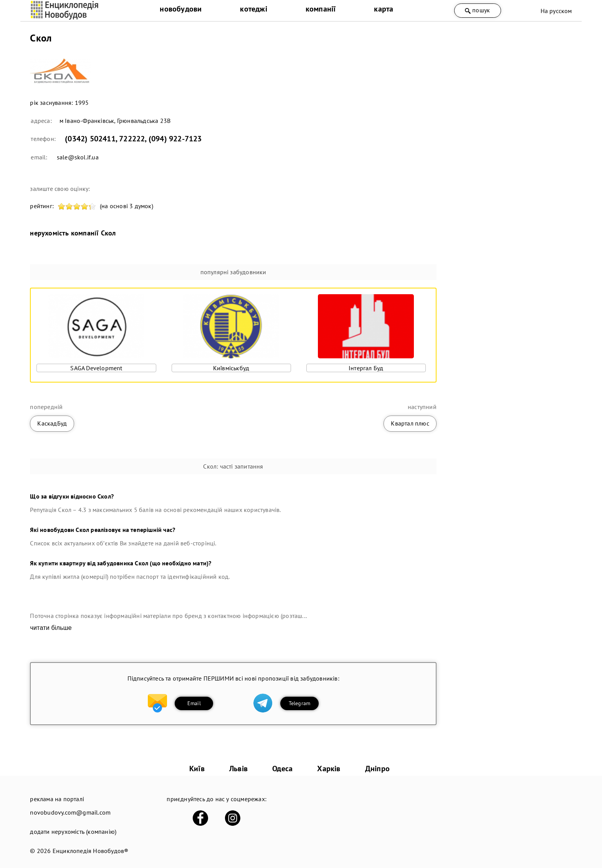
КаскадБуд (52, 423)
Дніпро (377, 769)
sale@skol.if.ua (78, 157)
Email (194, 703)
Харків (329, 769)
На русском (556, 11)
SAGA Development (96, 368)
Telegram (300, 703)
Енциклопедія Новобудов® (91, 851)
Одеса (282, 769)
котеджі (253, 9)
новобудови (181, 9)
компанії (321, 9)
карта (384, 9)
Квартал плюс (410, 423)
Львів (238, 769)
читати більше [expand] (51, 628)
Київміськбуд (231, 368)
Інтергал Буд (366, 368)
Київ (197, 769)
